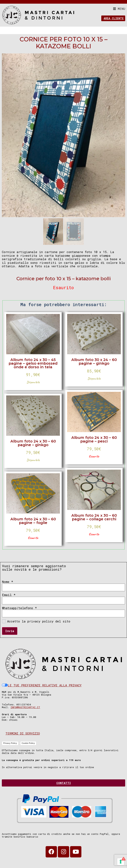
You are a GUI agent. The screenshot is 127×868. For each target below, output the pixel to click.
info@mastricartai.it (25, 708)
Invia (10, 631)
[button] (119, 9)
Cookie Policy (28, 744)
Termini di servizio (23, 734)
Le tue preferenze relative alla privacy (42, 686)
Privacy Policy (10, 744)
